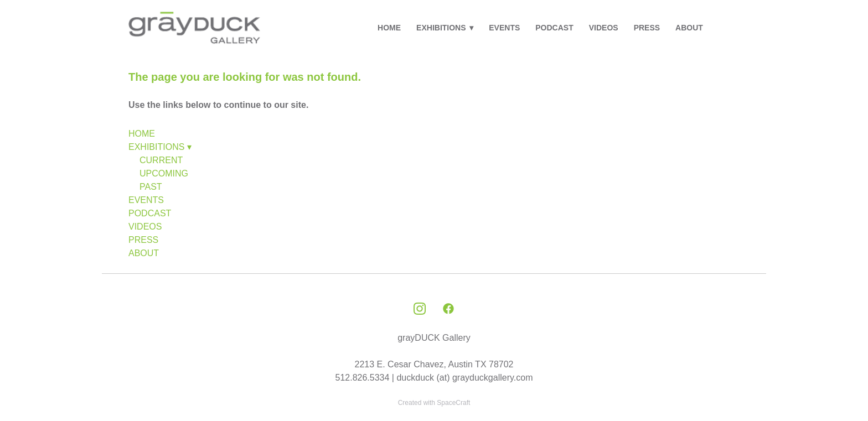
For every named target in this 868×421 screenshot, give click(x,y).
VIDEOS (604, 28)
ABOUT (689, 28)
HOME (389, 28)
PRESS (647, 28)
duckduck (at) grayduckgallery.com (464, 378)
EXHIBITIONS (445, 28)
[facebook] (448, 309)
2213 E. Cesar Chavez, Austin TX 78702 (434, 364)
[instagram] (420, 309)
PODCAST (554, 28)
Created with (434, 403)
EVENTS (504, 28)
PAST (151, 187)
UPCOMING (164, 173)
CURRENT (161, 160)
